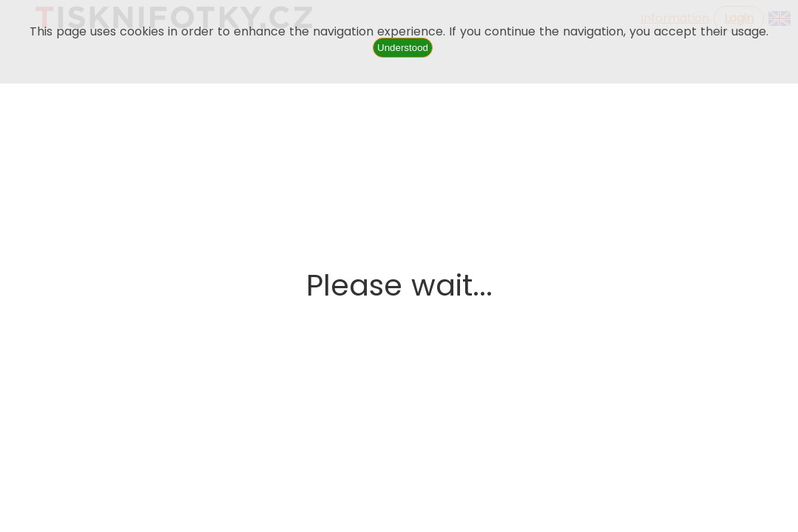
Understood (403, 48)
